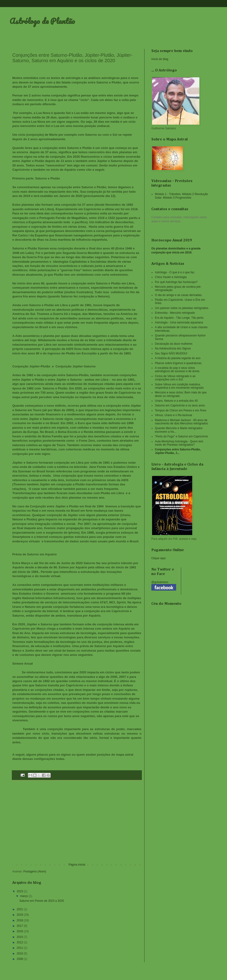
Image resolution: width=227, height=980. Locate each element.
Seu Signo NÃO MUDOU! (171, 353)
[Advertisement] (77, 824)
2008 (20, 959)
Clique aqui (158, 558)
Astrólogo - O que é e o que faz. (175, 272)
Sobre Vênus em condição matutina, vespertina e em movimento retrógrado (179, 386)
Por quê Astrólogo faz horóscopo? (176, 282)
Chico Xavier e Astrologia (171, 277)
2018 (20, 920)
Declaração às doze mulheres (174, 344)
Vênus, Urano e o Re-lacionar (174, 415)
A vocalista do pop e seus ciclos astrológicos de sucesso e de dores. (177, 370)
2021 (20, 909)
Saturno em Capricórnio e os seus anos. (180, 405)
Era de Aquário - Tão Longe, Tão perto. (179, 318)
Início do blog (160, 59)
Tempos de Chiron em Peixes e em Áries (181, 410)
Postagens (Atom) (35, 871)
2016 (20, 931)
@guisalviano (160, 582)
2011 (20, 948)
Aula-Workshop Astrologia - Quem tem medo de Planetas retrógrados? (179, 443)
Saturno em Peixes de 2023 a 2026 (42, 901)
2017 (20, 926)
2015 (20, 937)
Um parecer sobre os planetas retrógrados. (182, 308)
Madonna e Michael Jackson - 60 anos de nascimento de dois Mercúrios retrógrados (181, 422)
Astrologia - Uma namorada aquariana (179, 322)
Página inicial (77, 865)
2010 (20, 954)
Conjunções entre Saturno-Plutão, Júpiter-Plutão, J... (178, 451)
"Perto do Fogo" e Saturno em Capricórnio (181, 436)
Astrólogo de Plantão (42, 21)
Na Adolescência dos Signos (173, 348)
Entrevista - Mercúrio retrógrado (175, 313)
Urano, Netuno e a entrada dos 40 (176, 401)
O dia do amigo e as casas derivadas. (179, 295)
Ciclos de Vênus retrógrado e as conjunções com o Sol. (175, 378)
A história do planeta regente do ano (178, 358)
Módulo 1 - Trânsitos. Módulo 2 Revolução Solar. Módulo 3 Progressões (181, 196)
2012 (20, 942)
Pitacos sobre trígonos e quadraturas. (179, 363)
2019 (20, 915)
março (24, 896)
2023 (20, 891)
